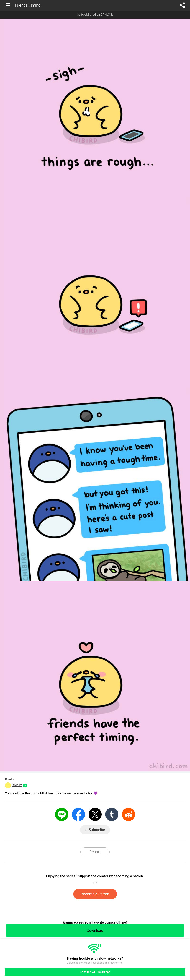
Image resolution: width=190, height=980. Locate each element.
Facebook (78, 814)
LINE (62, 814)
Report (95, 852)
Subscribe (97, 830)
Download (95, 930)
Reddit (128, 814)
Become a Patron (95, 894)
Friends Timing (28, 5)
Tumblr (112, 814)
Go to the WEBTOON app (95, 972)
